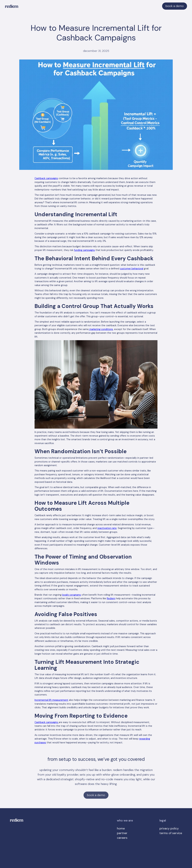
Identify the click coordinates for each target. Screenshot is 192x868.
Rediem (111, 598)
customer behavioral (132, 269)
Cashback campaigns (46, 178)
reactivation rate (107, 528)
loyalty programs (72, 595)
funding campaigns (84, 250)
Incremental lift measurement (51, 700)
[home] (12, 6)
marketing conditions (101, 329)
